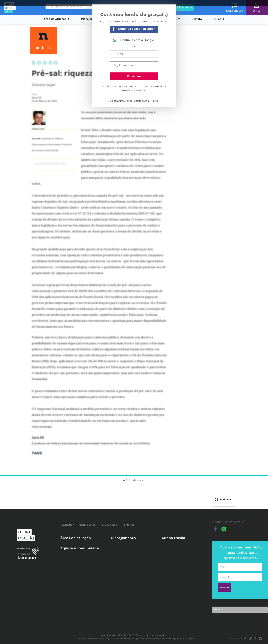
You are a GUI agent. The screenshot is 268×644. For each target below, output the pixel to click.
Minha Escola (174, 538)
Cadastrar (134, 76)
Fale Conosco (109, 525)
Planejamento (123, 538)
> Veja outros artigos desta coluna (50, 163)
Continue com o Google (133, 41)
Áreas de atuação (76, 538)
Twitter (250, 639)
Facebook (245, 639)
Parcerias (128, 525)
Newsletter (67, 525)
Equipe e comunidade (80, 548)
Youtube (261, 639)
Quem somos (87, 525)
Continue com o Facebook (134, 30)
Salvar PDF (224, 511)
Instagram (256, 639)
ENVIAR (224, 587)
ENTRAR (153, 101)
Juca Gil (38, 437)
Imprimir (223, 499)
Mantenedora (24, 549)
